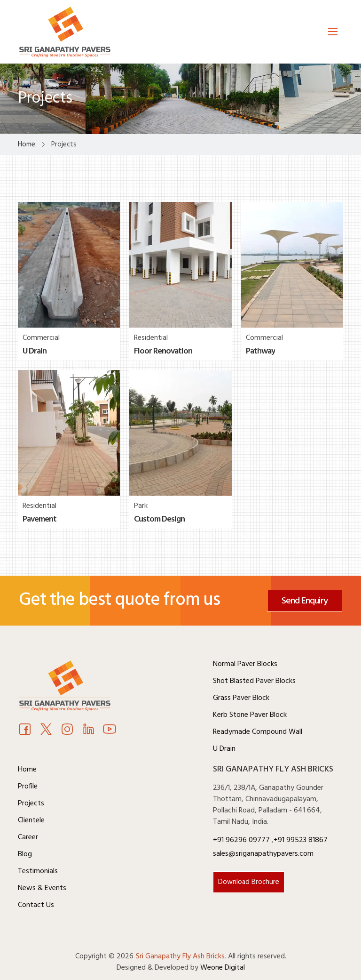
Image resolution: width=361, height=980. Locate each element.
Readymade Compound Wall (258, 732)
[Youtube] (88, 730)
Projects (31, 803)
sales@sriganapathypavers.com (263, 854)
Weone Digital (223, 968)
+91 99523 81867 (301, 840)
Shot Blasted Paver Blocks (254, 681)
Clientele (31, 820)
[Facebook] (25, 730)
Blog (25, 854)
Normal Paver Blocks (245, 664)
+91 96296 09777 (242, 840)
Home (27, 770)
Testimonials (38, 871)
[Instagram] (67, 730)
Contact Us (36, 905)
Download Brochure (249, 882)
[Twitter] (46, 730)
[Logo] (65, 32)
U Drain (224, 749)
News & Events (42, 888)
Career (28, 837)
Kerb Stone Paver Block (250, 715)
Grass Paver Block (241, 698)
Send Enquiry (305, 601)
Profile (28, 787)
